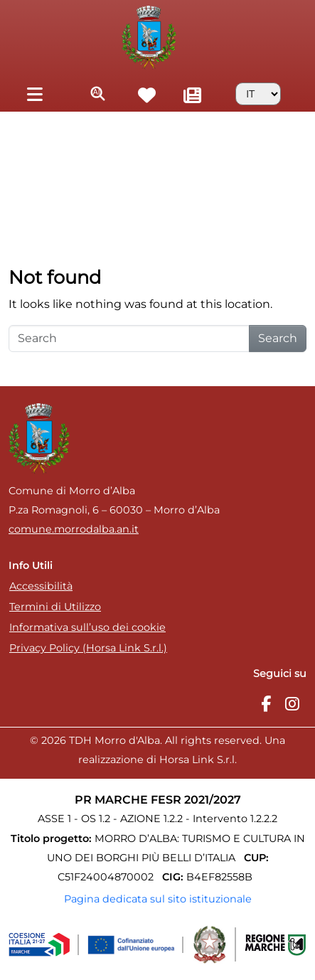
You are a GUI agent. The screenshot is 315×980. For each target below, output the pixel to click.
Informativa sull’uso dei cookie (87, 627)
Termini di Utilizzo (55, 607)
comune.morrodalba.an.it (74, 529)
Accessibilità (41, 586)
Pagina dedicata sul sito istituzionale (158, 899)
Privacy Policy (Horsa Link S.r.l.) (88, 648)
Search (278, 338)
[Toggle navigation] (34, 94)
